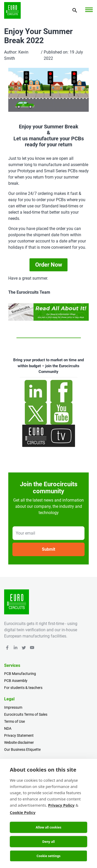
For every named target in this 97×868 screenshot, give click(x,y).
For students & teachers (23, 688)
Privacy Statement (19, 735)
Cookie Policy (23, 812)
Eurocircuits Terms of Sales (26, 714)
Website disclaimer (19, 742)
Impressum (13, 707)
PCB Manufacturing (20, 674)
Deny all (48, 842)
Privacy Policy (61, 805)
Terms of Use (14, 721)
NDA (8, 728)
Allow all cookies (48, 827)
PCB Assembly (16, 681)
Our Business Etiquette (22, 749)
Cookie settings (48, 856)
